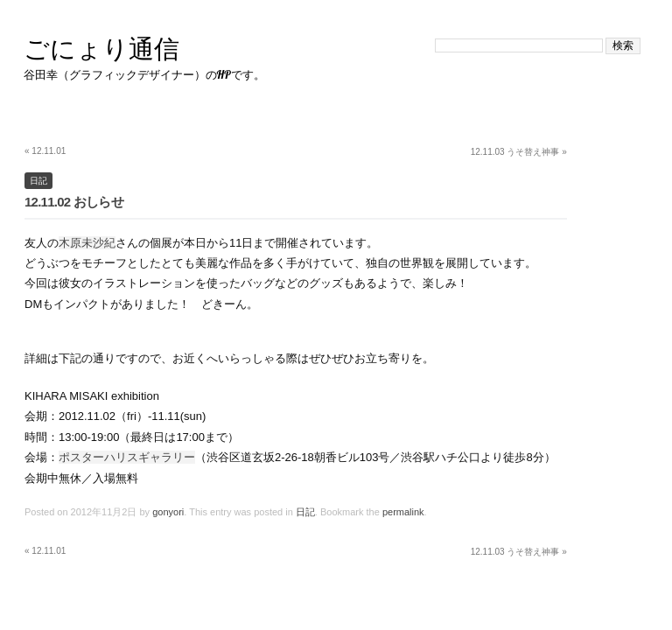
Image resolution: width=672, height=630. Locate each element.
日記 (38, 181)
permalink (403, 512)
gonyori (168, 512)
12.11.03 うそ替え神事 (519, 152)
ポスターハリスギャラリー (127, 457)
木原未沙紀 (87, 243)
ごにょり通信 (101, 49)
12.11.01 (45, 151)
